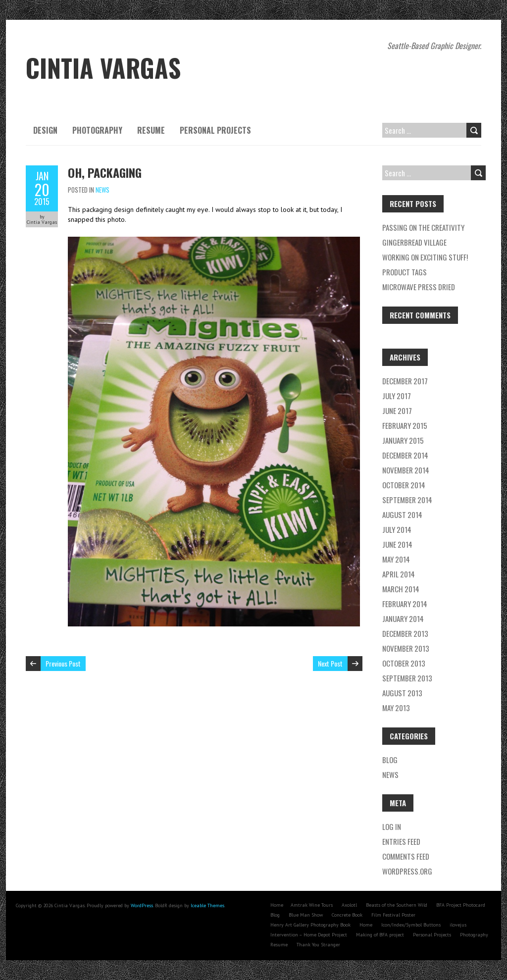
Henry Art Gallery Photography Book (310, 925)
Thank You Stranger (318, 945)
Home (277, 905)
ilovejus (458, 925)
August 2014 (402, 515)
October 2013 (404, 663)
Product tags (405, 272)
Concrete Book (347, 915)
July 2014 (397, 529)
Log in (392, 826)
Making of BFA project (380, 935)
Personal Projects (215, 130)
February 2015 (405, 425)
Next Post (330, 663)
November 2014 (406, 470)
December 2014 (405, 455)
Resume (151, 130)
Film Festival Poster (393, 915)
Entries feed (401, 841)
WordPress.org (407, 871)
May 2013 (396, 708)
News (102, 190)
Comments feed (406, 856)
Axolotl (349, 905)
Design (45, 130)
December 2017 (405, 381)
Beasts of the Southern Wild (397, 905)
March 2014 (401, 589)
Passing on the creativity (423, 227)
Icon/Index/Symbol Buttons (411, 925)
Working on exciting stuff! (425, 257)
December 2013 (405, 633)
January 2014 (403, 619)
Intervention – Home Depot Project (309, 935)
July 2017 (397, 396)
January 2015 (403, 440)
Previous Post (63, 663)
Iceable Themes (207, 905)
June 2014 (397, 544)
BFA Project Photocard (461, 905)
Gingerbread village (414, 242)
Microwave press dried (419, 287)
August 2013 (402, 693)
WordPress (142, 905)
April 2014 (399, 574)
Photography (97, 130)
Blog (390, 760)
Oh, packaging (105, 172)
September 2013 (407, 678)
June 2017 (397, 411)
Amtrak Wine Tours (312, 905)
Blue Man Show (306, 915)
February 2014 (405, 604)
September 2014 (407, 500)
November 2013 (406, 648)
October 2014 (404, 485)
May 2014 (396, 559)
